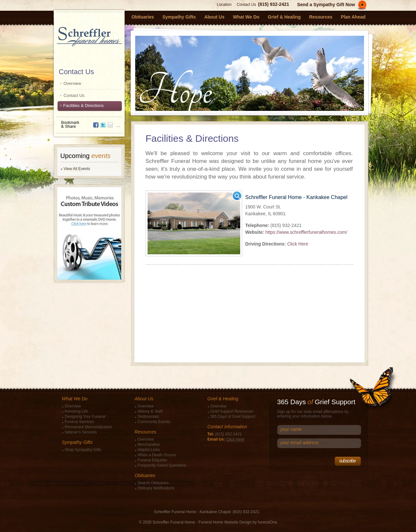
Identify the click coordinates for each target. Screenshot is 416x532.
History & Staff (150, 411)
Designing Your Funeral (85, 417)
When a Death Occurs (157, 455)
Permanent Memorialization (88, 427)
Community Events (154, 422)
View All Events (77, 169)
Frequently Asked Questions (162, 465)
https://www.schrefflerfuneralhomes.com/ (306, 232)
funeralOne (267, 522)
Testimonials (148, 417)
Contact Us (246, 5)
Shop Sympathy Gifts (83, 450)
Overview (72, 83)
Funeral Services (79, 422)
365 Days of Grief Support (233, 417)
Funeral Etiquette (152, 460)
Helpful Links (149, 450)
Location (224, 5)
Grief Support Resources (232, 411)
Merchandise (149, 445)
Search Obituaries (153, 483)
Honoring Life (76, 411)
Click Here (298, 244)
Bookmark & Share (89, 122)
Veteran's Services (81, 432)
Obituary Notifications (156, 488)
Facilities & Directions (84, 106)
